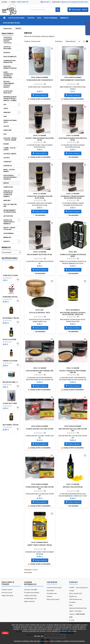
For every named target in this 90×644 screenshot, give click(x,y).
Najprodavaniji (10, 258)
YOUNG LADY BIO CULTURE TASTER (40, 429)
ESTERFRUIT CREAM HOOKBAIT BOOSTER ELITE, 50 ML (73, 197)
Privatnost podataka (32, 593)
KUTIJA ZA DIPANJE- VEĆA (40, 313)
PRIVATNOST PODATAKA (55, 636)
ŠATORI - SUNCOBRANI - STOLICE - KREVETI (9, 84)
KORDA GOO (8, 187)
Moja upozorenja (53, 599)
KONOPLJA (8, 166)
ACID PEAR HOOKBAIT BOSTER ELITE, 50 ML (73, 139)
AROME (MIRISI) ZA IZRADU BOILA (10, 211)
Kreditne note (52, 593)
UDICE (6, 108)
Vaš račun (52, 582)
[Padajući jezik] (46, 2)
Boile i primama (51, 18)
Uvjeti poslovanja (31, 595)
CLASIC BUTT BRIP (10, 403)
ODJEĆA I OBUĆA (10, 154)
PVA (5, 134)
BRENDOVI (7, 237)
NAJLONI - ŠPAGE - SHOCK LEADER (10, 139)
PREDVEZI (7, 112)
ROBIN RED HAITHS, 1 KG (11, 297)
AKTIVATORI (8, 216)
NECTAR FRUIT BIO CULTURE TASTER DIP (73, 430)
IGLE (5, 116)
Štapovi (31, 18)
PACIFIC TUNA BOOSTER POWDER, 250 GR (73, 372)
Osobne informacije (54, 588)
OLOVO (6, 126)
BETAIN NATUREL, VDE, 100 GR (11, 382)
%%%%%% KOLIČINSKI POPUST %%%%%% (8, 40)
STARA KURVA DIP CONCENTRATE (40, 80)
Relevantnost (73, 42)
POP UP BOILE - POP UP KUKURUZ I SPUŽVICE (10, 177)
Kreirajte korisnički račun (79, 2)
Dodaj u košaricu (40, 95)
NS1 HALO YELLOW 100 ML (73, 487)
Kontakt (4, 2)
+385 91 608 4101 (22, 2)
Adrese (49, 596)
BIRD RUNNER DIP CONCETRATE (73, 80)
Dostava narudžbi (31, 590)
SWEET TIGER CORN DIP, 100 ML (40, 545)
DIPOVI (6, 183)
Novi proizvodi (7, 593)
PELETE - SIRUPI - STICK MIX (10, 229)
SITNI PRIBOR (8, 233)
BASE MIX (7, 200)
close (5, 633)
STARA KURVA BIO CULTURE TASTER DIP (40, 488)
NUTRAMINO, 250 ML (11, 318)
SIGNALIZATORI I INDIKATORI (10, 61)
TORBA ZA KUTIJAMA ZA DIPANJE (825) (73, 255)
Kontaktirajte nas (11, 23)
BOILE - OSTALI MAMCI (9, 171)
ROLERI (6, 144)
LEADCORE (7, 130)
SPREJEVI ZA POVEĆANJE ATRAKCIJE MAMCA (8, 194)
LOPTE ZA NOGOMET (8, 48)
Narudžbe (50, 590)
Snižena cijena (7, 590)
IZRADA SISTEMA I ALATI (10, 121)
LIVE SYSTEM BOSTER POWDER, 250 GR (40, 372)
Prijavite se (64, 2)
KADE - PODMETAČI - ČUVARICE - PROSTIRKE (9, 75)
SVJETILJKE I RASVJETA (8, 92)
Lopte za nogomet (16, 18)
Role (39, 18)
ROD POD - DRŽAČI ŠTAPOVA (10, 67)
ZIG (5, 104)
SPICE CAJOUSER (9, 339)
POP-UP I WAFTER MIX (10, 205)
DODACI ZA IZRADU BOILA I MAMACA (9, 222)
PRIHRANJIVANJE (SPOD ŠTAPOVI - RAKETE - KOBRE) (10, 99)
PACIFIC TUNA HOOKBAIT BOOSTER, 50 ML (40, 139)
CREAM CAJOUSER (10, 361)
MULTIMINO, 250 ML (11, 425)
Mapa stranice (30, 601)
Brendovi (64, 18)
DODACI (7, 241)
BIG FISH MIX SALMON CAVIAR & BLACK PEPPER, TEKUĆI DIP (73, 314)
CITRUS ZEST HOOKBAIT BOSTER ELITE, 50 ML (40, 197)
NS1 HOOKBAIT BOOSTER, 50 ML (40, 255)
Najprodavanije (7, 595)
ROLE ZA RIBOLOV (10, 57)
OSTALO (7, 158)
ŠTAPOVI (7, 53)
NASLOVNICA (8, 33)
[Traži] (45, 10)
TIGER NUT (8, 162)
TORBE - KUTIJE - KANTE (10, 149)
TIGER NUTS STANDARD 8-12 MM (11, 275)
